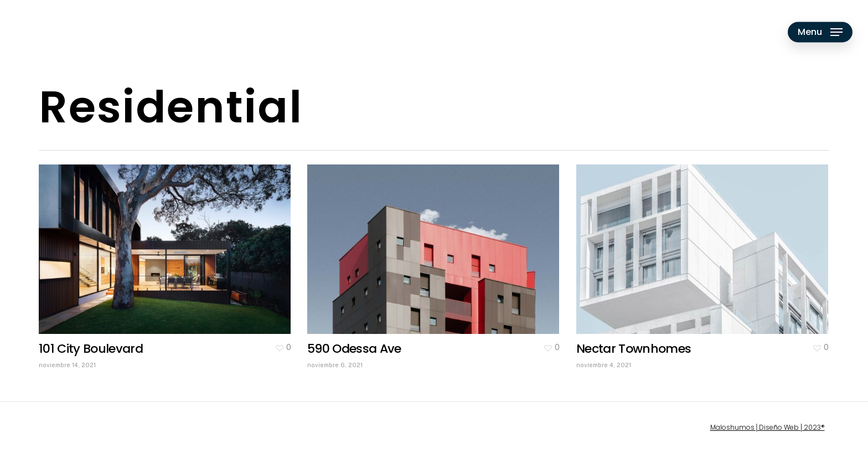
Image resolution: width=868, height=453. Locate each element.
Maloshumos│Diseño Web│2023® (768, 427)
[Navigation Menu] (820, 32)
